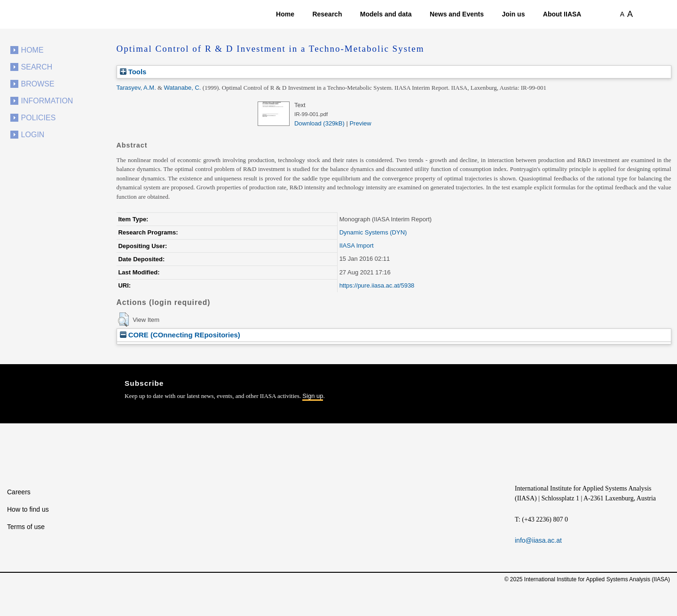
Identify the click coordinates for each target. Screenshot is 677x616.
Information (47, 101)
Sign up (313, 396)
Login (33, 135)
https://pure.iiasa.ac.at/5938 (377, 285)
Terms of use (26, 527)
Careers (19, 492)
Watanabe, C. (182, 88)
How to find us (28, 509)
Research (327, 14)
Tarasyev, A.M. (136, 88)
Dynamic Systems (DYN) (373, 232)
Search (37, 67)
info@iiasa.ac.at (538, 540)
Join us (513, 14)
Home (285, 14)
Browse (38, 84)
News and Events (457, 14)
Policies (39, 118)
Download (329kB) (319, 123)
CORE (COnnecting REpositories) (180, 335)
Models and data (386, 14)
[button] (123, 320)
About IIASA (562, 14)
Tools (133, 72)
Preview (360, 123)
